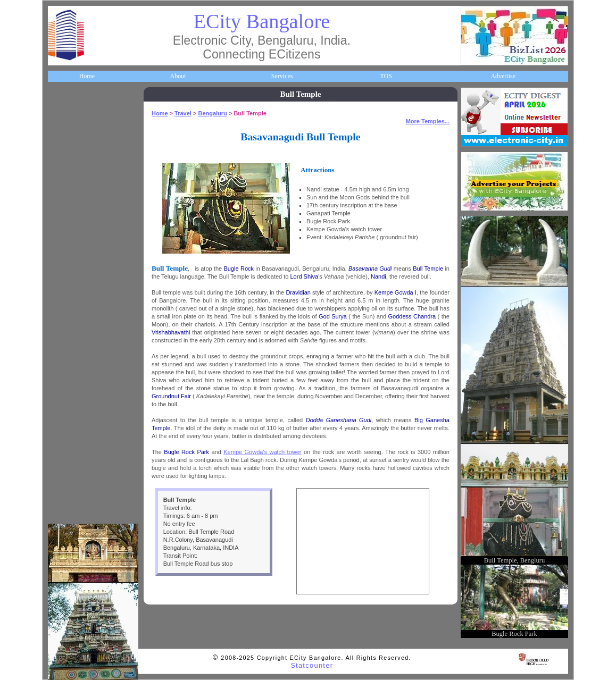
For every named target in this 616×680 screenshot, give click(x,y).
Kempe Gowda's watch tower (262, 452)
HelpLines (68, 263)
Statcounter (312, 665)
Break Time (70, 464)
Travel (64, 313)
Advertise (503, 76)
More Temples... (428, 121)
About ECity (72, 137)
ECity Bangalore (262, 21)
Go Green (68, 364)
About (178, 76)
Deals (62, 389)
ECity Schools (73, 213)
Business (66, 162)
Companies (70, 188)
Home (87, 76)
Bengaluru (212, 113)
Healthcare (69, 238)
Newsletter (69, 339)
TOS (386, 76)
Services (282, 76)
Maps (63, 288)
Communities (72, 439)
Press (62, 489)
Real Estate (70, 414)
